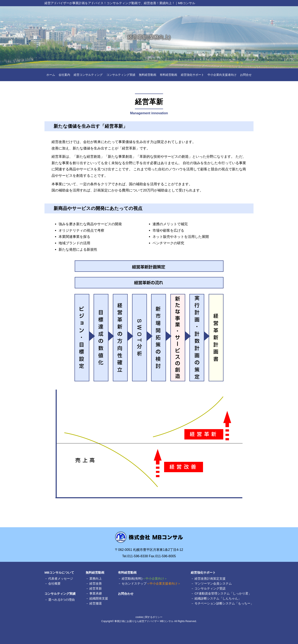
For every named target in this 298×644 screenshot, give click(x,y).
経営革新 (96, 588)
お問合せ (246, 75)
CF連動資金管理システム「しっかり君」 (223, 593)
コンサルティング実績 (121, 75)
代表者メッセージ (61, 578)
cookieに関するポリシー (149, 617)
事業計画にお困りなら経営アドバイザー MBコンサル (144, 621)
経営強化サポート (192, 75)
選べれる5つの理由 (61, 600)
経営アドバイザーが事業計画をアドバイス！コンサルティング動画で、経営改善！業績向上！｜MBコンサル (120, 3)
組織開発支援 (99, 598)
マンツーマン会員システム (213, 583)
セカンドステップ (151, 583)
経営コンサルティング (88, 75)
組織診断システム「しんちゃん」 (218, 598)
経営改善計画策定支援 (210, 578)
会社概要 (54, 583)
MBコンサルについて (59, 572)
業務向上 (96, 578)
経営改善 (96, 583)
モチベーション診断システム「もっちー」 (224, 603)
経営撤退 (96, 603)
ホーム (51, 75)
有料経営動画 (168, 75)
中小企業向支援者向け (222, 75)
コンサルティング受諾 (210, 588)
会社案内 (64, 75)
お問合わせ (126, 594)
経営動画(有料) (144, 578)
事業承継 (96, 593)
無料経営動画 (148, 75)
